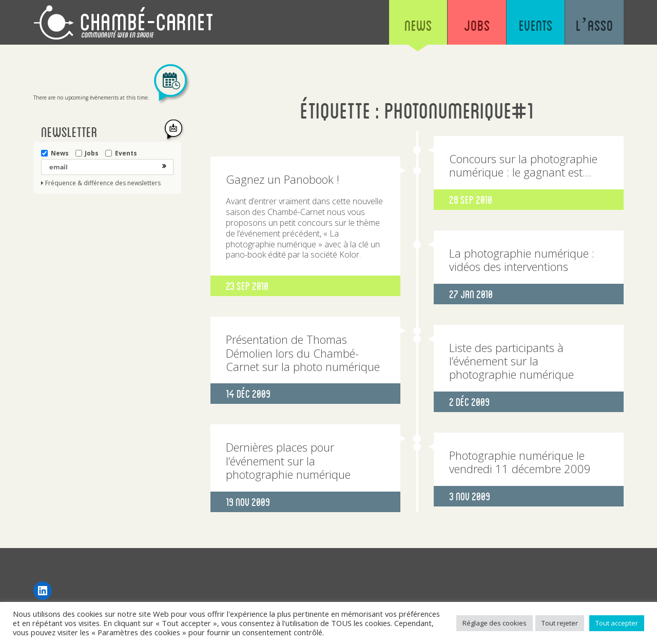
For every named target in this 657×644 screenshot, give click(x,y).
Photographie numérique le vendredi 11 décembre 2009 (520, 462)
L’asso (594, 26)
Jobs (475, 26)
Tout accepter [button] (617, 623)
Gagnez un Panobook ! (283, 179)
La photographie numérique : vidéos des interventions (522, 260)
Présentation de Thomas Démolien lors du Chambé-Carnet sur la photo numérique (303, 353)
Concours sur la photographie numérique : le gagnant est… (523, 165)
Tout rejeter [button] (560, 623)
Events (535, 26)
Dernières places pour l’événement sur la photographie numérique (288, 461)
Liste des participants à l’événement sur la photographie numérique (511, 361)
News (416, 26)
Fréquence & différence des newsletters (103, 183)
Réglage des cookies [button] (495, 623)
